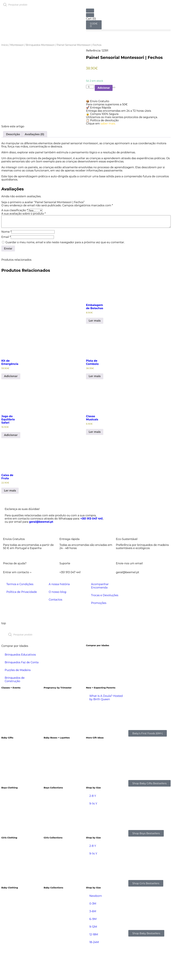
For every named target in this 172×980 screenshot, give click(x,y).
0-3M (93, 936)
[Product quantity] (90, 87)
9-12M (93, 959)
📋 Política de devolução (102, 120)
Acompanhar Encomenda (100, 618)
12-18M (94, 967)
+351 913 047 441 (92, 551)
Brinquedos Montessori (40, 45)
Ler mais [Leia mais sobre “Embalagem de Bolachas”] (95, 353)
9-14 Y (93, 836)
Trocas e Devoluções (105, 628)
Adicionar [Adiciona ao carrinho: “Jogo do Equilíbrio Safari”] (11, 468)
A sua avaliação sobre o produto (24, 246)
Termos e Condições (20, 617)
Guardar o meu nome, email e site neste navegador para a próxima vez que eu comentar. (65, 275)
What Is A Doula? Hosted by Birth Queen (106, 730)
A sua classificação (15, 243)
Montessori (17, 45)
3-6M (93, 944)
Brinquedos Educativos (20, 687)
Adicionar (104, 88)
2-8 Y (93, 828)
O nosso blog (57, 624)
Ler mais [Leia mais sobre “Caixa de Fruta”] (10, 523)
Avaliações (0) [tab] (34, 167)
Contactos (56, 632)
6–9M (93, 952)
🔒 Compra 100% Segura (102, 114)
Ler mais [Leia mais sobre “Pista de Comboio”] (95, 409)
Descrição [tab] (13, 167)
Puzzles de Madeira (18, 703)
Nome (6, 264)
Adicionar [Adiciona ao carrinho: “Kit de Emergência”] (11, 409)
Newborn (96, 928)
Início (5, 45)
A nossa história (59, 617)
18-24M (94, 975)
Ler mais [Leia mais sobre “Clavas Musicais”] (95, 464)
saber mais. (108, 124)
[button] (128, 30)
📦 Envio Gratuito (98, 101)
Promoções (99, 636)
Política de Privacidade (22, 624)
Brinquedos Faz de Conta (22, 695)
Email (6, 269)
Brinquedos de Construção (15, 712)
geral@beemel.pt (41, 554)
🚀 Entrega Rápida (99, 108)
